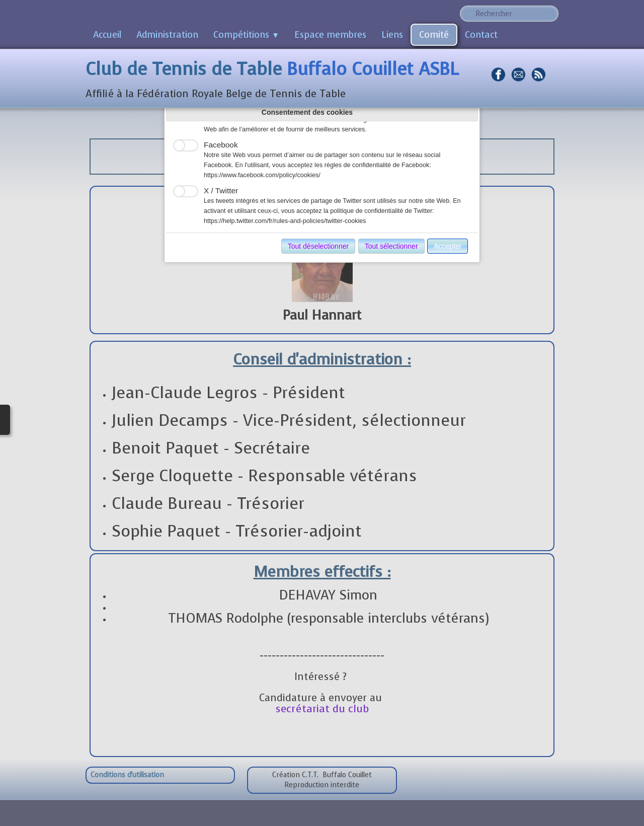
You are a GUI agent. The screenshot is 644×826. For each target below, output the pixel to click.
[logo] (276, 80)
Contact (481, 35)
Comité (434, 35)
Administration (167, 35)
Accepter (448, 246)
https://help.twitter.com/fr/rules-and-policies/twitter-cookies (285, 221)
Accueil (107, 35)
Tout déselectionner (318, 246)
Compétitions (246, 35)
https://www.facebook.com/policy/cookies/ (262, 175)
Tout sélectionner (391, 246)
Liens (392, 35)
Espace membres (330, 35)
